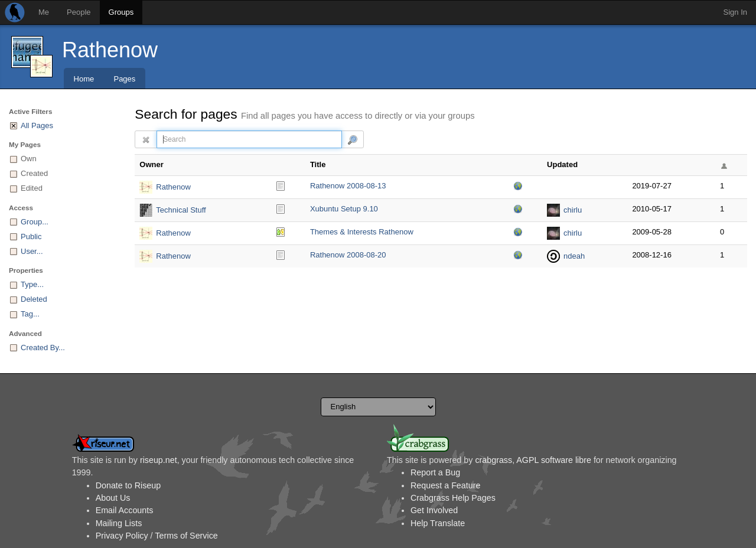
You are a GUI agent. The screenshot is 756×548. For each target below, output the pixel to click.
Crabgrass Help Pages (453, 498)
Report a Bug (435, 472)
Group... (35, 222)
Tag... (30, 314)
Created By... (43, 348)
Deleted (34, 299)
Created (34, 173)
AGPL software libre (554, 460)
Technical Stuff (181, 210)
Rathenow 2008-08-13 (348, 186)
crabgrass (493, 460)
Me (44, 12)
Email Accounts (125, 510)
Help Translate (438, 523)
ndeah (574, 256)
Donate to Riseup (128, 485)
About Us (113, 498)
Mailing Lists (119, 523)
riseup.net (159, 460)
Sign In (735, 12)
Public (31, 237)
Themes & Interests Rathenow (362, 232)
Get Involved (434, 510)
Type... (32, 284)
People (79, 12)
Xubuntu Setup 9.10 (344, 209)
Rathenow (110, 50)
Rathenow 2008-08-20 (348, 255)
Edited (32, 188)
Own (29, 159)
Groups (121, 12)
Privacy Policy (122, 536)
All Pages (37, 125)
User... (32, 251)
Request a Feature (445, 485)
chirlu (573, 210)
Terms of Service (186, 536)
